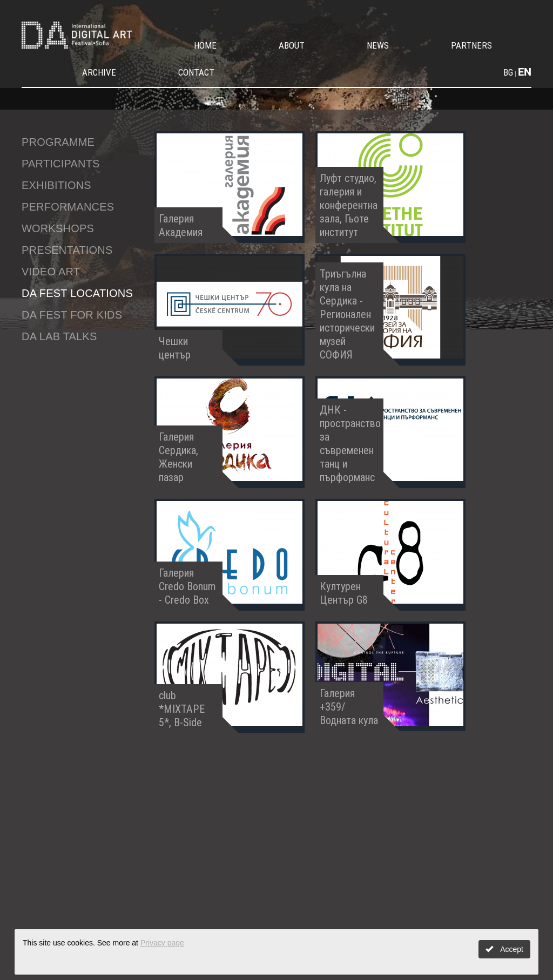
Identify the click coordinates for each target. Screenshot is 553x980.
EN (525, 72)
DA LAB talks (59, 336)
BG (508, 72)
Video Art (51, 272)
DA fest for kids (72, 315)
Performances (68, 207)
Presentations (67, 250)
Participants (61, 164)
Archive (99, 72)
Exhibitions (56, 185)
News (378, 45)
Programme (58, 142)
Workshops (58, 228)
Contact (196, 72)
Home (205, 45)
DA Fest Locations (77, 293)
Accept (504, 949)
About (292, 45)
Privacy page (162, 943)
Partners (471, 45)
